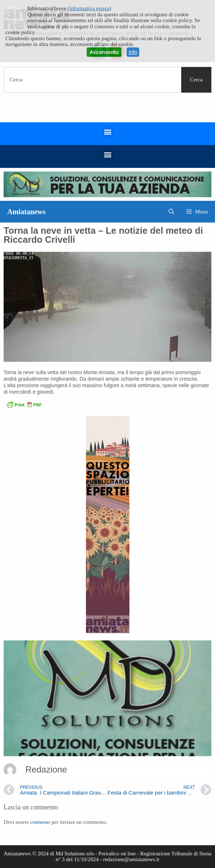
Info (133, 52)
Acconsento (104, 52)
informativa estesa (90, 8)
